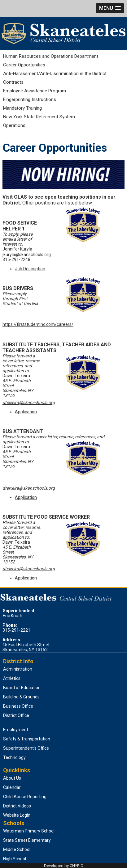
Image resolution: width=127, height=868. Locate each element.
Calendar (12, 787)
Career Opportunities (24, 65)
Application (26, 412)
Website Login (17, 815)
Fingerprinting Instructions (30, 99)
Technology (14, 757)
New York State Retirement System (39, 117)
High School (15, 859)
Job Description (30, 269)
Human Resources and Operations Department (51, 56)
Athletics (12, 678)
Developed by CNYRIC (63, 866)
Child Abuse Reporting (25, 797)
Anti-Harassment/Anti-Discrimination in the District (55, 74)
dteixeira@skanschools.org (29, 402)
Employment (16, 730)
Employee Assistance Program (35, 91)
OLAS (20, 197)
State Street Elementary (27, 840)
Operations (14, 125)
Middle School (17, 849)
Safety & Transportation (27, 739)
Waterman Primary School (29, 831)
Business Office (18, 706)
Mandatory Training (22, 108)
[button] (110, 8)
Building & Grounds (21, 697)
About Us (12, 778)
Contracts (13, 82)
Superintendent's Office (26, 748)
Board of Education (22, 688)
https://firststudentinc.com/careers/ (38, 324)
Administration (18, 669)
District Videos (17, 806)
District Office (16, 715)
